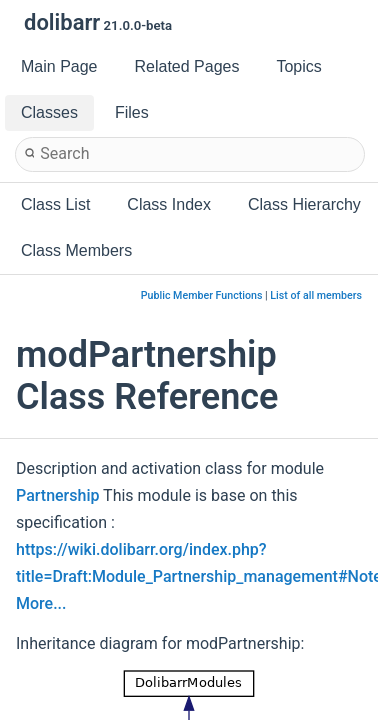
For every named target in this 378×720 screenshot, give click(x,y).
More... (41, 603)
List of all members (316, 295)
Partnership (57, 495)
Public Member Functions (202, 295)
